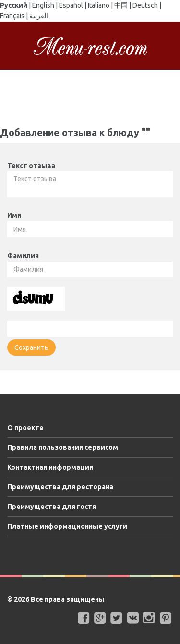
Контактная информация (50, 467)
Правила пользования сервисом (63, 447)
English (43, 5)
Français (12, 16)
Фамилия (23, 256)
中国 (121, 5)
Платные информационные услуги (67, 526)
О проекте (25, 428)
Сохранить (31, 347)
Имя (14, 215)
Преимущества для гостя (52, 507)
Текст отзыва (31, 166)
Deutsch (145, 5)
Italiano (99, 5)
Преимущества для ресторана (60, 487)
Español (71, 5)
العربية (39, 16)
